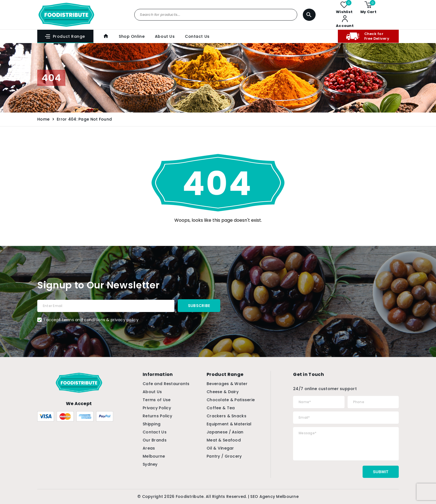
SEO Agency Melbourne (274, 496)
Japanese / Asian (225, 432)
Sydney (150, 464)
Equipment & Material (229, 424)
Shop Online (131, 36)
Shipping (152, 424)
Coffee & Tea (221, 408)
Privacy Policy (157, 408)
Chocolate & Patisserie (231, 400)
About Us (164, 36)
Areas (149, 448)
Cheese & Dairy (223, 392)
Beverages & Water (227, 384)
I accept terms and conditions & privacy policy (91, 320)
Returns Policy (157, 416)
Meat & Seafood (224, 440)
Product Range (65, 36)
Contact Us (197, 36)
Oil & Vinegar (220, 448)
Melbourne (154, 456)
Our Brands (155, 440)
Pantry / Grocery (224, 456)
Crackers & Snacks (226, 416)
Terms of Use (157, 400)
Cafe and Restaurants (166, 384)
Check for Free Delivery (367, 36)
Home (43, 119)
